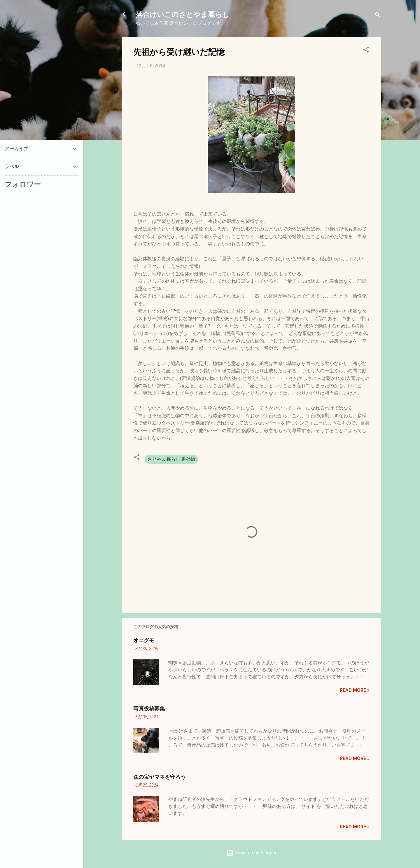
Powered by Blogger (251, 853)
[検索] (378, 16)
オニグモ (144, 640)
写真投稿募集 (149, 708)
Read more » (355, 690)
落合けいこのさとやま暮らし (183, 14)
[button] (366, 51)
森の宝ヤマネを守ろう (160, 777)
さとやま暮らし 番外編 (171, 459)
